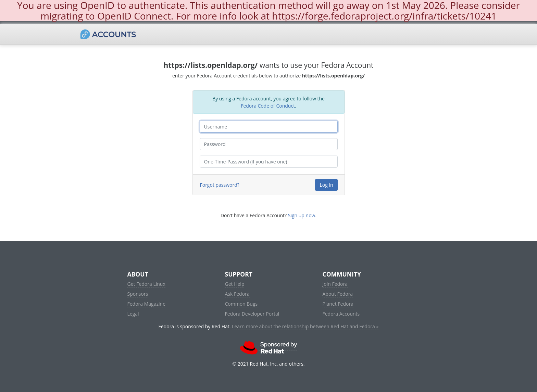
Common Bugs (241, 304)
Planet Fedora (338, 304)
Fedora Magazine (147, 304)
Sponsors (138, 294)
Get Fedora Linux (146, 284)
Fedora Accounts (341, 314)
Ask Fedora (237, 294)
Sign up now (302, 215)
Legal (133, 314)
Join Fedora (335, 284)
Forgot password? (220, 185)
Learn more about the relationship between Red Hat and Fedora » (305, 326)
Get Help (235, 284)
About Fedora (338, 294)
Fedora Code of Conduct (268, 106)
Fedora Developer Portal (252, 314)
